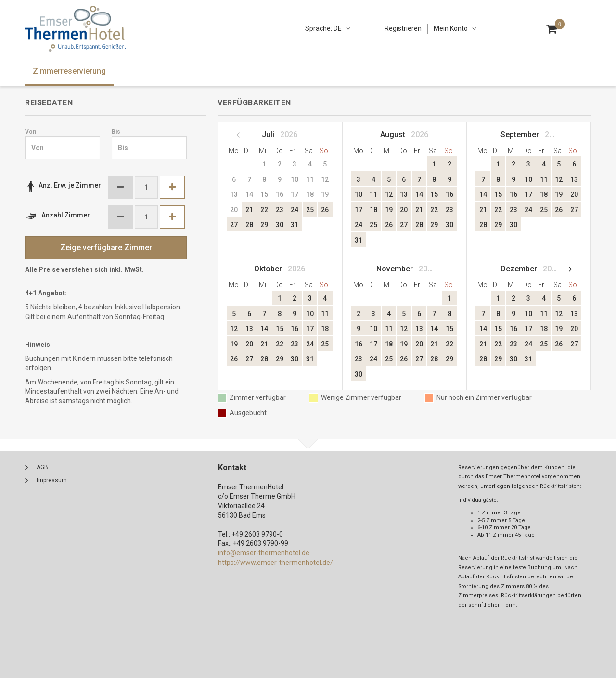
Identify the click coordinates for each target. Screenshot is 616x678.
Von (31, 132)
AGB (42, 467)
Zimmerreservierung (69, 71)
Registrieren (403, 28)
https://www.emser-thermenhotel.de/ (276, 563)
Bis (116, 132)
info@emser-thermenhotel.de (264, 553)
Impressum (52, 480)
